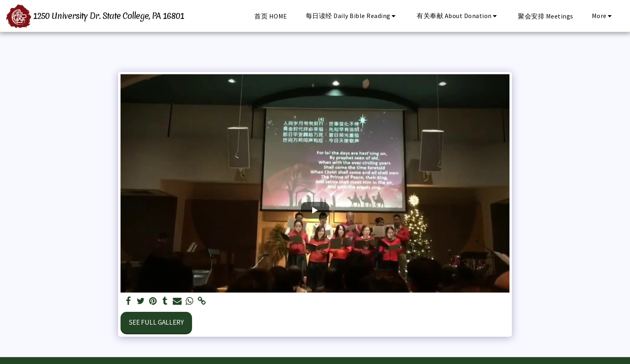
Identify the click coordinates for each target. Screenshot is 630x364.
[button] (352, 16)
